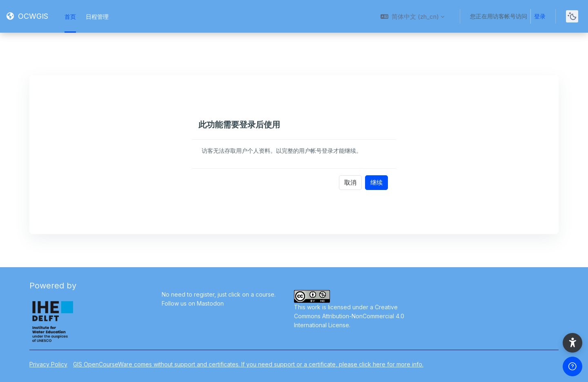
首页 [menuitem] (70, 17)
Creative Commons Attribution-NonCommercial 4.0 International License (349, 316)
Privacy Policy (48, 364)
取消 (350, 182)
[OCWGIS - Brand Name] (27, 16)
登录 (540, 16)
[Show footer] (572, 366)
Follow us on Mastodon (193, 303)
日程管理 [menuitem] (97, 17)
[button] (412, 16)
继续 (376, 182)
